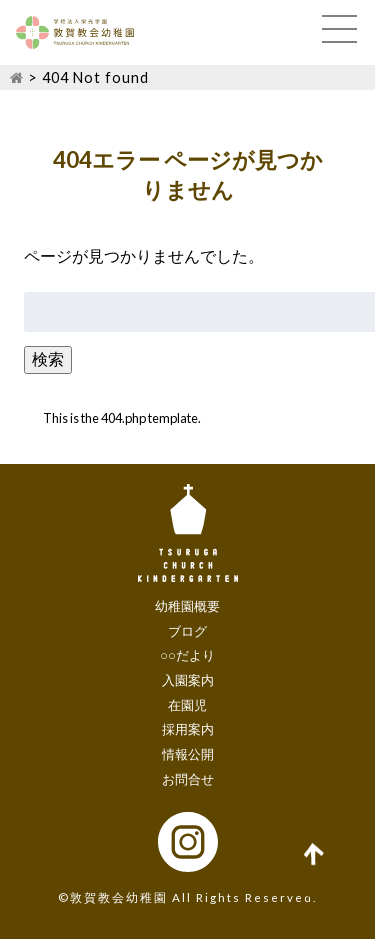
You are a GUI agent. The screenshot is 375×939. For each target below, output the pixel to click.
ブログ (187, 631)
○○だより (187, 655)
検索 (48, 358)
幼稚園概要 (187, 606)
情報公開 (188, 754)
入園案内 (188, 680)
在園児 (187, 705)
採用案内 (188, 729)
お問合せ (188, 779)
